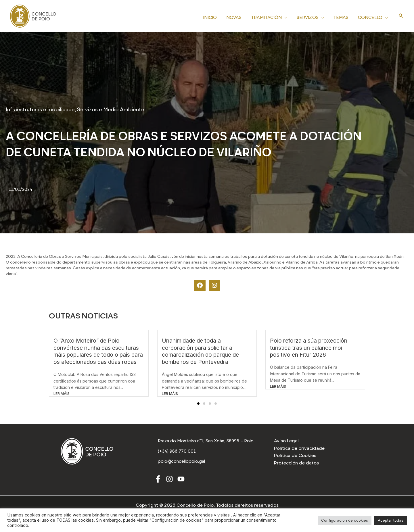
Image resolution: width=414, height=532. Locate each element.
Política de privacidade (299, 448)
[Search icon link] (401, 16)
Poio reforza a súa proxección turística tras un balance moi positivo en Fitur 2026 (309, 348)
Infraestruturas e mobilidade (40, 110)
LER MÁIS (62, 394)
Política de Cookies (295, 455)
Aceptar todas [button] (391, 520)
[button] (198, 404)
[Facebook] (158, 481)
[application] (288, 17)
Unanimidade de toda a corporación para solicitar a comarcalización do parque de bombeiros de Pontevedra (200, 351)
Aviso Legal (286, 441)
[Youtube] (181, 481)
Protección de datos (296, 463)
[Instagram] (169, 481)
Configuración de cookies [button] (345, 520)
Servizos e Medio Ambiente (111, 110)
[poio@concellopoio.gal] (182, 463)
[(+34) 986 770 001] (177, 453)
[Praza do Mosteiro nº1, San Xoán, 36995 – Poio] (207, 442)
